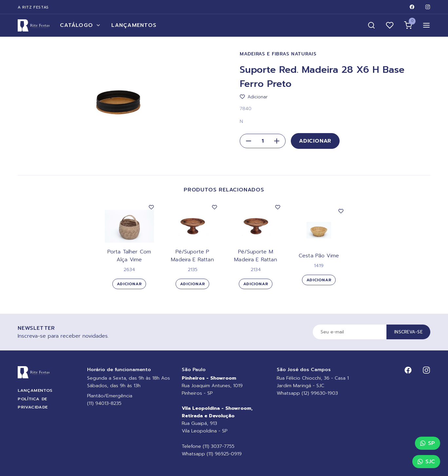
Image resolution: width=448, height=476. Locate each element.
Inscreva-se (408, 332)
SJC (426, 462)
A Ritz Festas (33, 7)
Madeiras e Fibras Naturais (278, 54)
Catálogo (80, 25)
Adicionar (315, 141)
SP (428, 443)
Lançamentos (134, 25)
